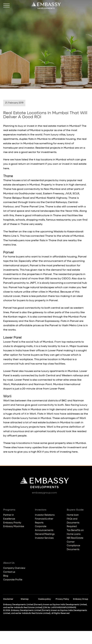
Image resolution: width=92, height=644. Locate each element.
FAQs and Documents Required (73, 523)
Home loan (73, 515)
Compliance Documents (73, 548)
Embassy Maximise (14, 526)
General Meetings (45, 534)
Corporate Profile (13, 580)
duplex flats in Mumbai (27, 410)
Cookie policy (44, 599)
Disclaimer (8, 599)
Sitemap (25, 599)
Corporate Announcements (44, 528)
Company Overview (14, 568)
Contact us (9, 572)
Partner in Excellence (9, 517)
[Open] (6, 6)
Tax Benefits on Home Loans (75, 532)
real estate (80, 164)
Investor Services (44, 538)
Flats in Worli (45, 414)
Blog (6, 576)
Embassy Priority (12, 523)
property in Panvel (46, 301)
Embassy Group (81, 599)
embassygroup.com (44, 493)
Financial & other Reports (44, 521)
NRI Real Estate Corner (75, 540)
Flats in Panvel (70, 321)
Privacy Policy (62, 599)
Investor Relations (45, 515)
